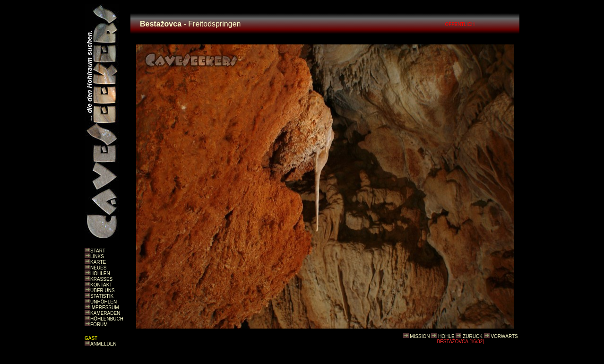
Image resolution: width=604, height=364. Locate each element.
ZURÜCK (473, 336)
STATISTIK (102, 296)
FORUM (99, 325)
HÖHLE (446, 336)
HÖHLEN (100, 273)
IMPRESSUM (105, 308)
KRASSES (101, 279)
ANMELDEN (104, 344)
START (98, 251)
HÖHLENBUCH (107, 319)
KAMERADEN (105, 313)
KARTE (98, 262)
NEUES (98, 268)
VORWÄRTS (504, 336)
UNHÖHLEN (104, 302)
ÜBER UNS (103, 290)
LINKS (97, 256)
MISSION (420, 336)
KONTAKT (101, 285)
